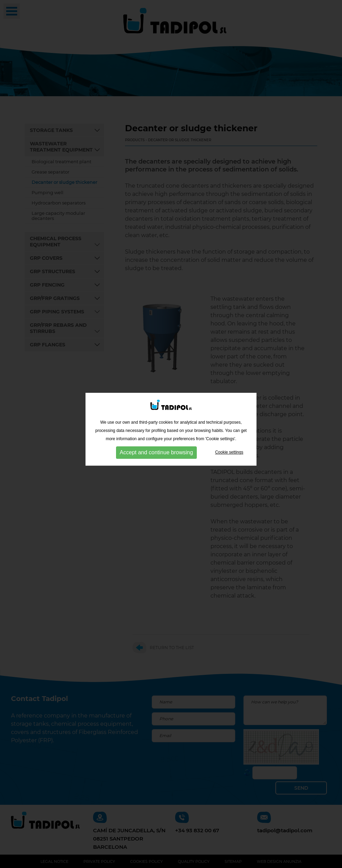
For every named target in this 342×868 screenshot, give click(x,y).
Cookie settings (229, 450)
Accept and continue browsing (156, 451)
